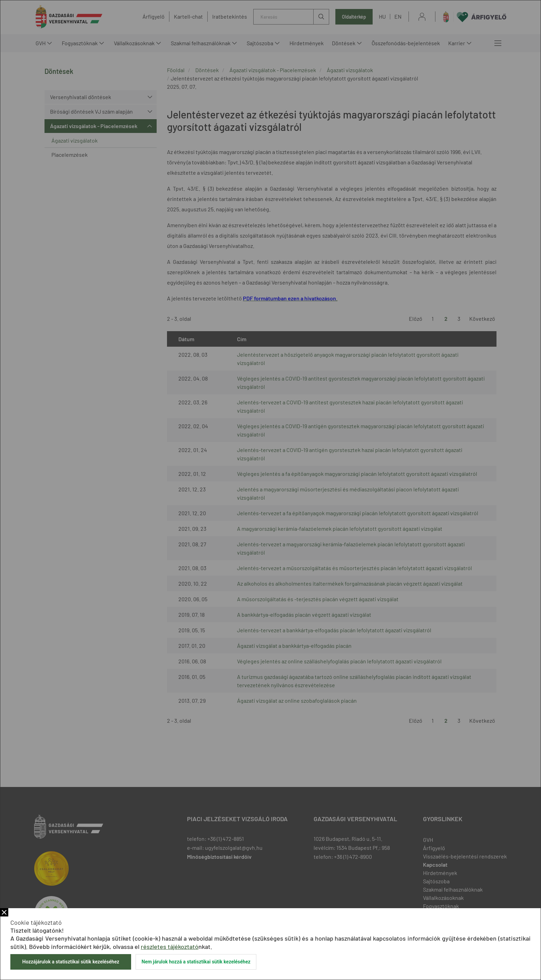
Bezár (4, 912)
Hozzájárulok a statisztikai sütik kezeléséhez (71, 962)
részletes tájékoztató (170, 947)
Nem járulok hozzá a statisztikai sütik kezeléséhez (196, 962)
